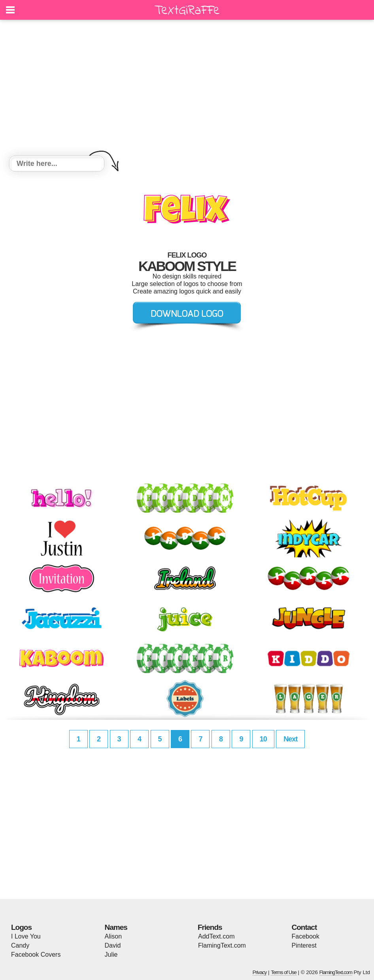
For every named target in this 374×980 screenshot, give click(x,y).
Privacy (260, 972)
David (113, 945)
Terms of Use (284, 972)
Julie (111, 955)
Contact (304, 927)
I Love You (26, 936)
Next (290, 739)
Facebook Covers (36, 955)
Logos (21, 927)
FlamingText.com (222, 945)
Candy (20, 945)
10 (263, 739)
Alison (113, 936)
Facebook (306, 936)
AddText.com (216, 936)
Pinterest (304, 945)
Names (116, 927)
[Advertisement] (187, 89)
